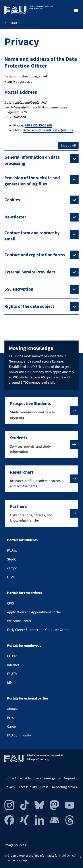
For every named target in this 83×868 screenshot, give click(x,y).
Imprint (70, 778)
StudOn (13, 559)
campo (12, 568)
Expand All (68, 146)
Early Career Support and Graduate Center (38, 630)
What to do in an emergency (40, 778)
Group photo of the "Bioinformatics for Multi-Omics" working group (42, 858)
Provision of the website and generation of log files (32, 181)
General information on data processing (32, 160)
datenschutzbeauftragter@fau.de (48, 130)
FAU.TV (12, 674)
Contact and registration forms (35, 255)
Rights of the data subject (29, 306)
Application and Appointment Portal (34, 612)
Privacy (10, 787)
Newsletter (15, 217)
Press (11, 718)
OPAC (11, 577)
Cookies (12, 200)
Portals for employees (24, 646)
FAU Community (19, 735)
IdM (10, 683)
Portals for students (22, 540)
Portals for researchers (24, 593)
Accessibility (28, 787)
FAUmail (13, 551)
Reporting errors (64, 787)
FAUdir (12, 656)
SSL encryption (19, 289)
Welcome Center (19, 621)
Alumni (12, 709)
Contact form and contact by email (32, 236)
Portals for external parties (28, 698)
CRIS (11, 603)
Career (12, 727)
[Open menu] (76, 11)
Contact (10, 778)
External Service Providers (30, 272)
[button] (41, 410)
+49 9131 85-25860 (38, 125)
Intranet (13, 665)
